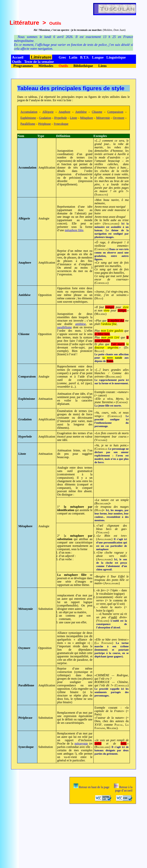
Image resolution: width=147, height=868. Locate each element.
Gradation (45, 118)
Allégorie (48, 112)
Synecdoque (61, 124)
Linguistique (116, 57)
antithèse (81, 324)
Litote (73, 118)
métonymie (81, 744)
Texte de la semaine (39, 62)
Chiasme (97, 112)
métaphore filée (74, 230)
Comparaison (115, 112)
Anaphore (64, 112)
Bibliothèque (83, 66)
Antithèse (81, 112)
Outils (17, 62)
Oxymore (119, 118)
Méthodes (46, 66)
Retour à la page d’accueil (123, 789)
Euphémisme (28, 118)
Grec (62, 57)
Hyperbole (61, 118)
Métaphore (87, 118)
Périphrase (44, 124)
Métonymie (103, 118)
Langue (98, 57)
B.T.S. (85, 57)
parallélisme (64, 327)
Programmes (23, 66)
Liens (102, 66)
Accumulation (29, 112)
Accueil (18, 57)
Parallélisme (28, 124)
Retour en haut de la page (92, 787)
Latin (73, 57)
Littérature (24, 23)
